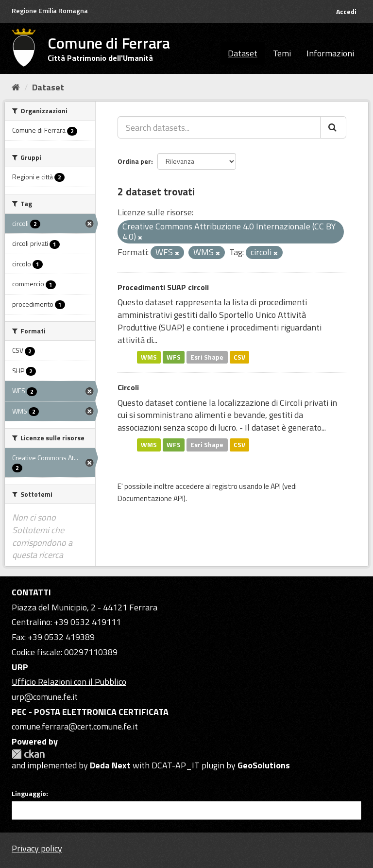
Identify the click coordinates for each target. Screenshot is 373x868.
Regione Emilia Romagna (50, 10)
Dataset (243, 53)
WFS (174, 357)
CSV (239, 357)
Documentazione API (151, 498)
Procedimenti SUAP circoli (163, 287)
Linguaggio (29, 794)
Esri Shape (207, 357)
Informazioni (330, 53)
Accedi (346, 11)
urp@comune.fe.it (45, 697)
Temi (282, 53)
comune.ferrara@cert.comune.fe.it (75, 726)
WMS (149, 357)
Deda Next (110, 765)
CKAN (28, 754)
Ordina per (134, 161)
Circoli (128, 387)
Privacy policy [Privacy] (37, 848)
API (276, 486)
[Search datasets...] (219, 127)
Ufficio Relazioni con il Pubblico (69, 682)
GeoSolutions (264, 765)
